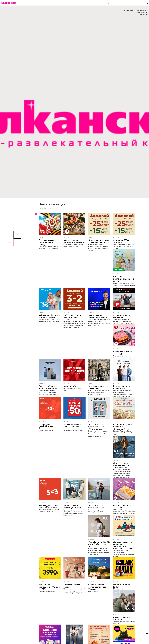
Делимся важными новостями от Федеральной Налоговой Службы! (123, 545)
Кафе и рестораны (84, 3)
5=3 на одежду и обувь (49, 506)
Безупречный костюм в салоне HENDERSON (99, 241)
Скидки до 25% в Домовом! (121, 241)
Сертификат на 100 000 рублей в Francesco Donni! (99, 544)
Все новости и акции (45, 209)
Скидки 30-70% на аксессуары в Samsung (49, 387)
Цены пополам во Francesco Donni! (72, 426)
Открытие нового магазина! (121, 316)
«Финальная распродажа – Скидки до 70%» (49, 587)
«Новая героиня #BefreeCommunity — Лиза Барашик (123, 465)
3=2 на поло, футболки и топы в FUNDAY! (49, 316)
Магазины (56, 3)
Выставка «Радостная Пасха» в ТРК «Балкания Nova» (124, 427)
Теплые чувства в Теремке (72, 586)
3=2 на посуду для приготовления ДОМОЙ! (72, 317)
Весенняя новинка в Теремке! (123, 507)
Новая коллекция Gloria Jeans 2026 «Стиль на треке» (97, 427)
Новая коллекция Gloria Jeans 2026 (97, 507)
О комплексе (23, 3)
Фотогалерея (96, 3)
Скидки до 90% (71, 386)
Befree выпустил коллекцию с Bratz (72, 507)
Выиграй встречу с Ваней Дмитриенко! (98, 316)
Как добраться (141, 13)
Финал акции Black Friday (122, 586)
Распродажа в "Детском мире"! (46, 426)
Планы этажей (46, 3)
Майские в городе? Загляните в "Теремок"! (74, 241)
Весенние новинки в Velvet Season (98, 387)
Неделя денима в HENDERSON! (121, 387)
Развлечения (72, 3)
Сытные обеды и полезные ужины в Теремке (97, 587)
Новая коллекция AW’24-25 (122, 618)
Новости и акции (35, 3)
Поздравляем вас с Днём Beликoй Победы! (48, 242)
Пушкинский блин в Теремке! (123, 353)
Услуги (64, 3)
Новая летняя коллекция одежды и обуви (123, 279)
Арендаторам (107, 3)
